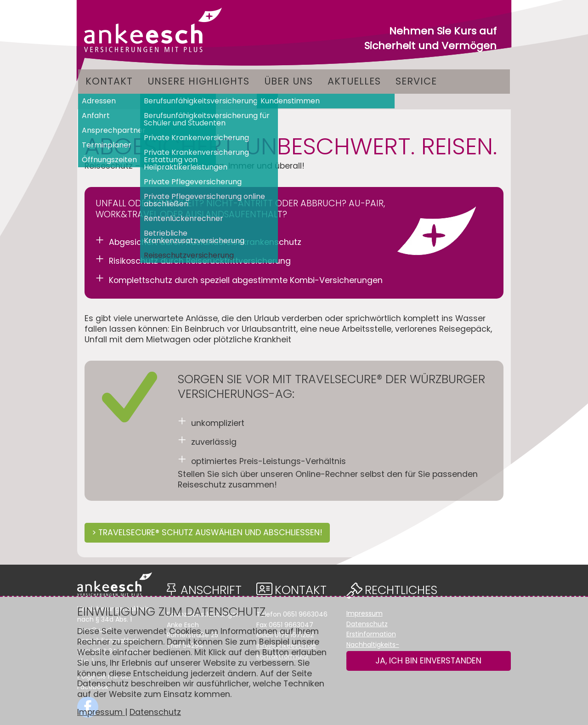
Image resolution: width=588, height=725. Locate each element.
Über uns (288, 81)
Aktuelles (354, 81)
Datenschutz (155, 712)
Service (416, 81)
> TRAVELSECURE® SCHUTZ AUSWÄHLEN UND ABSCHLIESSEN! (207, 532)
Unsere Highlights (198, 81)
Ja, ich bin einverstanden (428, 661)
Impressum (101, 712)
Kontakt (109, 81)
